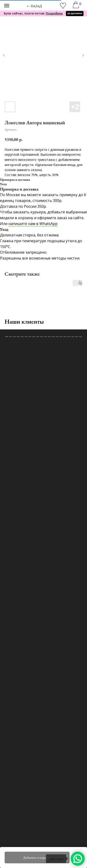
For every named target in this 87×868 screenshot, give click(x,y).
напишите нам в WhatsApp (33, 224)
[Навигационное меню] (7, 6)
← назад (34, 6)
